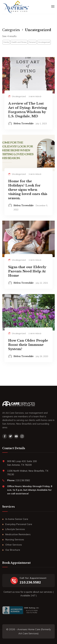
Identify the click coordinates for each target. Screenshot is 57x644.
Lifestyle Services (15, 529)
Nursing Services (15, 540)
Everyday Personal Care (19, 524)
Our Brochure (13, 550)
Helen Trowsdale (24, 124)
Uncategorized (44, 42)
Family (6, 42)
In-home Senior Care (17, 519)
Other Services (14, 545)
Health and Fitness (19, 42)
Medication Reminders (18, 534)
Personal (32, 42)
